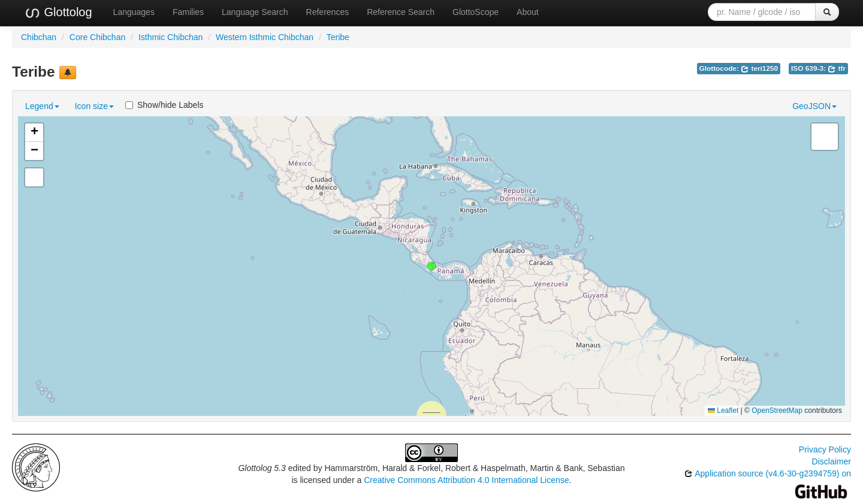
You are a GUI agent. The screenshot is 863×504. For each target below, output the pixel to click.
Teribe (338, 37)
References (328, 12)
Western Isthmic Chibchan (265, 37)
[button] (431, 266)
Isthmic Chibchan (171, 37)
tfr (837, 68)
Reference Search (401, 12)
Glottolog (58, 13)
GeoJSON (814, 106)
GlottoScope (476, 12)
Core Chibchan (97, 37)
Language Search (255, 12)
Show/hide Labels (165, 105)
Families (188, 12)
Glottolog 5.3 (262, 468)
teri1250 (759, 68)
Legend (42, 106)
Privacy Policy (825, 449)
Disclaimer (832, 461)
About (528, 12)
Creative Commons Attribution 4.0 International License (466, 480)
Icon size (94, 106)
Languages (134, 12)
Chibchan (39, 37)
